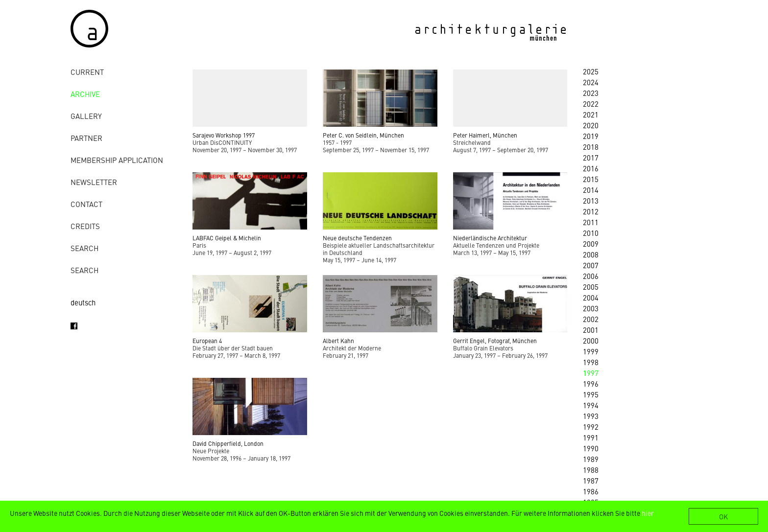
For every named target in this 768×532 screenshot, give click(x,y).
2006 (591, 276)
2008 (591, 254)
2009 (591, 243)
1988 (591, 470)
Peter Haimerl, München (485, 135)
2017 (591, 157)
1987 (591, 480)
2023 (591, 93)
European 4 (207, 341)
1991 (591, 437)
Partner (86, 138)
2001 (591, 330)
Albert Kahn (338, 341)
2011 (591, 222)
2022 (591, 104)
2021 (591, 114)
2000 (591, 340)
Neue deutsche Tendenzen (357, 238)
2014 (591, 190)
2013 (591, 200)
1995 (591, 394)
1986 (591, 491)
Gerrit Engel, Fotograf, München (495, 341)
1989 (591, 459)
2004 (591, 297)
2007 (591, 265)
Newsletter (94, 182)
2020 (591, 125)
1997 (591, 373)
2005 (591, 287)
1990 (591, 448)
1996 (591, 383)
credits (85, 226)
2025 (591, 71)
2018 (591, 147)
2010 (591, 233)
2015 (591, 179)
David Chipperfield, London (228, 443)
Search (84, 248)
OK (723, 516)
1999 (591, 351)
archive (85, 94)
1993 (591, 416)
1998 (591, 362)
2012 (591, 211)
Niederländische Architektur (490, 238)
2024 (591, 82)
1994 (591, 405)
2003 (591, 308)
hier (648, 513)
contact (86, 204)
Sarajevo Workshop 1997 (224, 135)
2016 (591, 168)
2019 (591, 136)
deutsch (83, 302)
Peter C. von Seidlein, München (363, 135)
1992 (591, 427)
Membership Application (117, 160)
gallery (86, 116)
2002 (591, 319)
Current (87, 72)
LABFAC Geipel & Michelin (227, 238)
